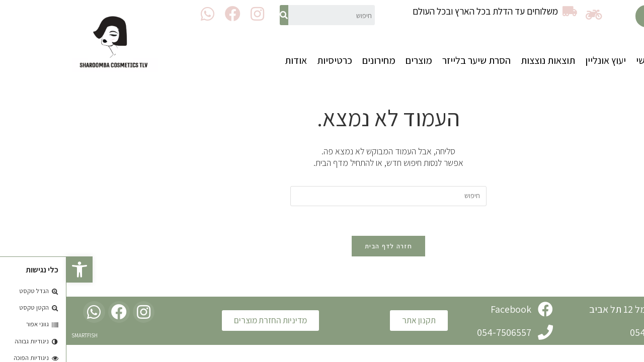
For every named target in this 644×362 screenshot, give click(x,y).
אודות (229, 60)
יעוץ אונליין (539, 60)
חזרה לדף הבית (322, 247)
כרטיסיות (268, 60)
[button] (596, 16)
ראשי (579, 60)
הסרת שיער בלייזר (410, 60)
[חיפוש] (218, 15)
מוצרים (352, 60)
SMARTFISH (18, 336)
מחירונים (312, 60)
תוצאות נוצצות (481, 60)
